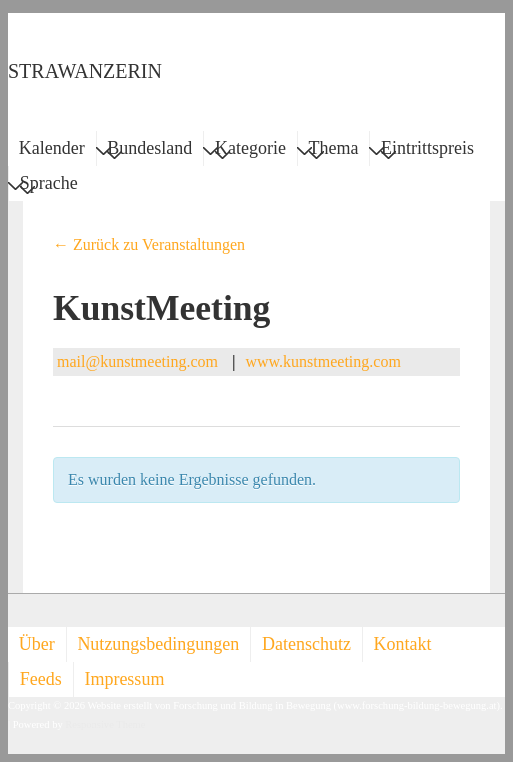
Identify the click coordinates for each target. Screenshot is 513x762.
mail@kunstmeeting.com (137, 361)
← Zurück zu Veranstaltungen (149, 244)
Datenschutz (306, 644)
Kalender (52, 148)
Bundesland (149, 151)
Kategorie (250, 151)
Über (37, 644)
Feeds (41, 679)
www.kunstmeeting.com (322, 361)
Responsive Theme (105, 724)
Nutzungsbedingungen (158, 644)
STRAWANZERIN (85, 71)
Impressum (124, 679)
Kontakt (403, 644)
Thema (334, 151)
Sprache (49, 186)
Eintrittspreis (427, 151)
